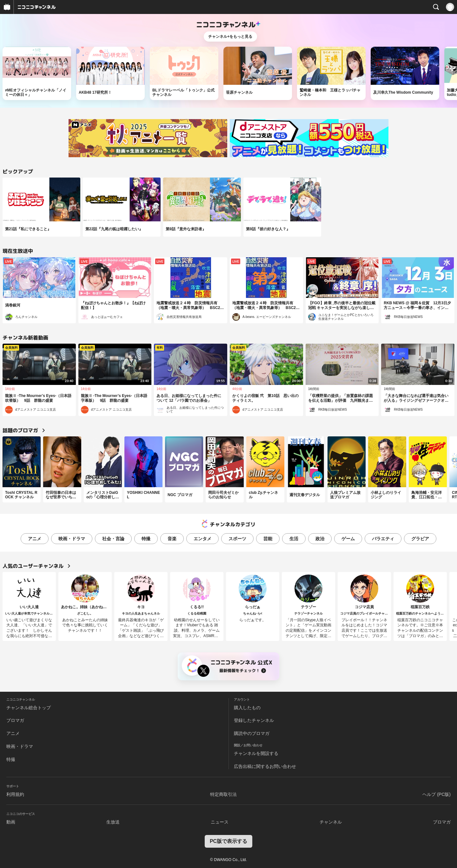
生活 (294, 539)
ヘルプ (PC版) (437, 794)
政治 (320, 539)
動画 (11, 822)
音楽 (172, 539)
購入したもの (247, 708)
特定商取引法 (223, 794)
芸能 (268, 539)
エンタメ (202, 539)
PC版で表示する (228, 841)
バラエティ (383, 539)
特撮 (146, 539)
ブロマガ (15, 720)
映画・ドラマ (72, 539)
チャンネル (331, 822)
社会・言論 (113, 539)
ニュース (220, 822)
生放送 (113, 822)
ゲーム (348, 539)
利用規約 (15, 794)
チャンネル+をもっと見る (230, 37)
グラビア (420, 539)
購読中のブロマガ (252, 733)
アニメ (35, 539)
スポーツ (237, 539)
